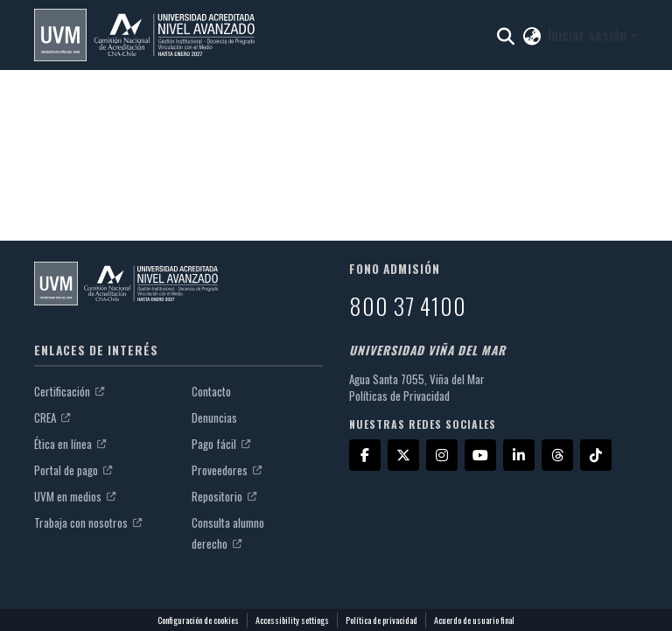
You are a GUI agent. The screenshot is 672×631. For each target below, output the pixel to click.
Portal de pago (73, 470)
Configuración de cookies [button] (198, 620)
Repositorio (224, 496)
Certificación (69, 391)
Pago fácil (221, 444)
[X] (403, 455)
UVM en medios (75, 496)
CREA (52, 417)
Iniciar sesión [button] (589, 35)
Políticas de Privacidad (399, 396)
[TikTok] (596, 455)
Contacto (211, 391)
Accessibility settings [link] (292, 620)
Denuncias (214, 417)
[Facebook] (365, 455)
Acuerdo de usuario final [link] (474, 620)
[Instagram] (442, 455)
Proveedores (227, 470)
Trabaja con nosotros (88, 522)
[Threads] (557, 455)
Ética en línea (70, 444)
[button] (144, 35)
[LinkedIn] (519, 455)
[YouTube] (480, 455)
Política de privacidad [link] (381, 620)
